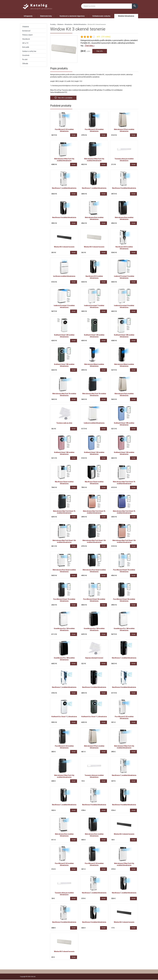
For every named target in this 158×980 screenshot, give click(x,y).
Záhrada (25, 63)
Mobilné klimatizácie (126, 16)
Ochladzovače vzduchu (101, 16)
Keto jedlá (26, 47)
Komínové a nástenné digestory (72, 16)
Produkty (53, 24)
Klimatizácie (68, 24)
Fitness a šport (27, 35)
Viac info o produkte (64, 98)
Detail (74, 135)
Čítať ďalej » (90, 46)
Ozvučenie (26, 55)
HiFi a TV (25, 43)
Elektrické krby (46, 16)
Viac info (100, 51)
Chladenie (60, 24)
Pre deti (25, 59)
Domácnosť (26, 31)
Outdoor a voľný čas (29, 51)
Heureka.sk (26, 39)
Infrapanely (28, 16)
